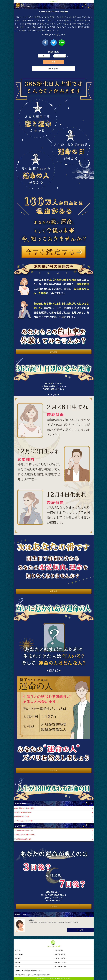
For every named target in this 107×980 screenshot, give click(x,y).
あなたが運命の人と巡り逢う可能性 (24, 808)
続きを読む (80, 930)
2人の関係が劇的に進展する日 (23, 839)
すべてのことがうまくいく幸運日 (24, 821)
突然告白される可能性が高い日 (23, 812)
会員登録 (54, 352)
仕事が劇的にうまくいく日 (22, 817)
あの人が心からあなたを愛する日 (24, 830)
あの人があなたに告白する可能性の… (25, 835)
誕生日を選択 (54, 69)
